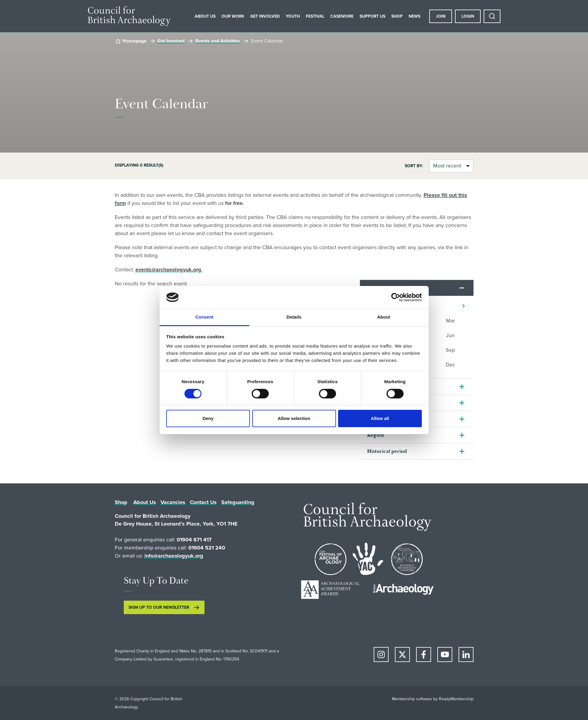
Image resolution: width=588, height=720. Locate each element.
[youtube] (445, 654)
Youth (293, 16)
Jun (450, 335)
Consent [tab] (204, 317)
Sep (450, 350)
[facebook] (424, 654)
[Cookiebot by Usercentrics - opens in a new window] (396, 297)
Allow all (380, 418)
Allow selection (294, 418)
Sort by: (414, 166)
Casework (342, 16)
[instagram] (381, 654)
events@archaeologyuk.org (169, 270)
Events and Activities (218, 41)
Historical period (387, 451)
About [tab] (384, 317)
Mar (450, 321)
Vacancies (173, 502)
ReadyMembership (456, 699)
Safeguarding (238, 502)
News (414, 16)
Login (468, 16)
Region (376, 435)
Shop (397, 16)
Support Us (372, 16)
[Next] (463, 306)
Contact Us (203, 502)
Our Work (233, 16)
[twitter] (402, 654)
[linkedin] (466, 654)
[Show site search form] (492, 16)
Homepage (135, 41)
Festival (315, 16)
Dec (450, 365)
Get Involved (265, 16)
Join (441, 16)
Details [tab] (294, 317)
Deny (208, 418)
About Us (205, 16)
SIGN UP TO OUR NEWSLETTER (159, 607)
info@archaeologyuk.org (174, 556)
